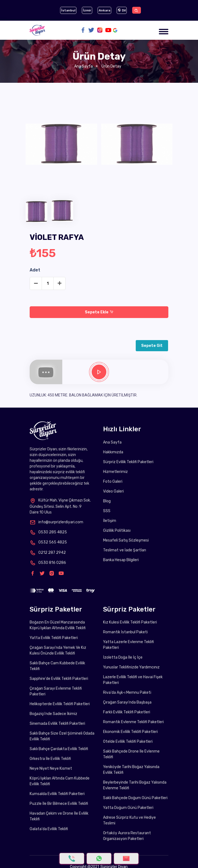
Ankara (104, 10)
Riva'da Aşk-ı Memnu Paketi (127, 693)
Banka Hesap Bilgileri (121, 560)
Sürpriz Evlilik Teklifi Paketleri (128, 462)
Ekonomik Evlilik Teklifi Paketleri (130, 732)
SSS (107, 511)
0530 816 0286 (48, 563)
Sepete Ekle (99, 312)
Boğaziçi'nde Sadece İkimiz (53, 714)
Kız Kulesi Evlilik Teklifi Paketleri (130, 622)
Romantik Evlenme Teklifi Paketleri (133, 722)
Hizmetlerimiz (115, 472)
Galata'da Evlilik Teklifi (49, 829)
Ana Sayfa (83, 66)
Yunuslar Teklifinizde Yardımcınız (131, 667)
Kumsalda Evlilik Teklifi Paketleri (57, 794)
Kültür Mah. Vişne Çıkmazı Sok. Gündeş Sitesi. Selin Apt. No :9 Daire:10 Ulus (60, 506)
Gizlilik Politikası (117, 531)
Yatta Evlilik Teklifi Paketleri (54, 638)
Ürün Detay (111, 66)
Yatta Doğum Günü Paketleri (128, 808)
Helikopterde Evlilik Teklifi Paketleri (60, 704)
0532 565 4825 (48, 542)
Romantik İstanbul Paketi (125, 632)
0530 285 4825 (48, 532)
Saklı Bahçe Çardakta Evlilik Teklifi (59, 749)
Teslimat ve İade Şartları (125, 550)
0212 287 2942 (48, 553)
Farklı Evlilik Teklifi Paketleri (127, 712)
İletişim (110, 521)
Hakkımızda (113, 452)
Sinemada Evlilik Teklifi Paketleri (57, 724)
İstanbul (68, 10)
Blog (107, 501)
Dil (122, 10)
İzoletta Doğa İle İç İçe (123, 657)
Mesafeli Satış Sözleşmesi (126, 540)
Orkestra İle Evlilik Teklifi (50, 759)
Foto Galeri (113, 482)
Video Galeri (113, 491)
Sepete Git (152, 346)
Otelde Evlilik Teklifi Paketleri (128, 742)
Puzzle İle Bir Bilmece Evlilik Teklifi (59, 804)
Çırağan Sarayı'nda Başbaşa (127, 702)
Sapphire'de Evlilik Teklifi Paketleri (59, 679)
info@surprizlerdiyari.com (56, 522)
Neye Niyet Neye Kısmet (51, 768)
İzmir (87, 10)
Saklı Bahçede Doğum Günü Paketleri (135, 798)
